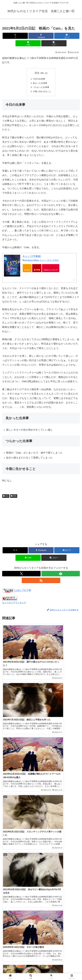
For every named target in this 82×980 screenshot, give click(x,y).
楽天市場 (37, 271)
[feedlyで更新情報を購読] (61, 575)
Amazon (27, 271)
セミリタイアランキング (14, 604)
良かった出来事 (40, 83)
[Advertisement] (41, 520)
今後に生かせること (42, 92)
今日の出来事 (39, 79)
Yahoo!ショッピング (51, 271)
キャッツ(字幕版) (32, 257)
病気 (14, 497)
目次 (37, 73)
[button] (54, 43)
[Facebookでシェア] (41, 36)
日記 (6, 497)
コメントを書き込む (41, 944)
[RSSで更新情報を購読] (41, 581)
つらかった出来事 (41, 88)
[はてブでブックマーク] (67, 36)
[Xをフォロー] (21, 575)
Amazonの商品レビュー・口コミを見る (42, 261)
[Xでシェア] (15, 36)
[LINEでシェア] (28, 43)
